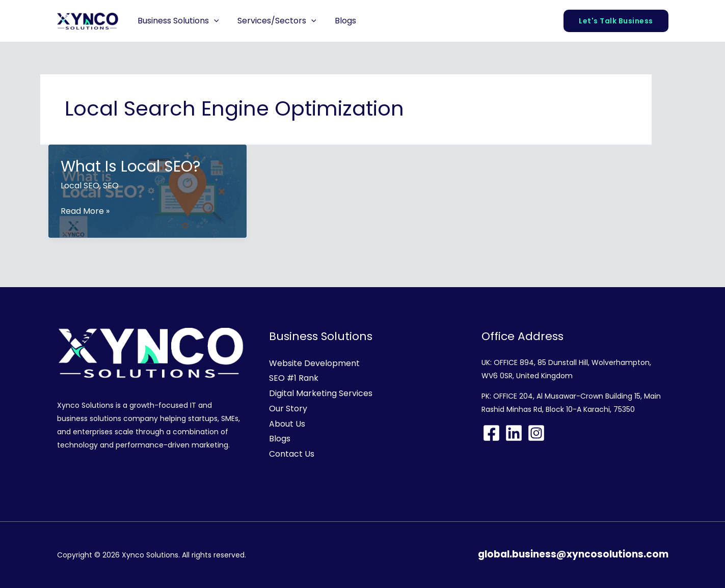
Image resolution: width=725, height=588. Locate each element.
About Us (287, 424)
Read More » (85, 211)
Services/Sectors (273, 21)
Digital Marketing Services (321, 393)
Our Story (288, 409)
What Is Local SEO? (130, 166)
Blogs (340, 21)
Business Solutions (177, 21)
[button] (213, 21)
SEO (111, 186)
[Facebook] (491, 433)
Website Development (314, 363)
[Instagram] (536, 433)
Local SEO (80, 186)
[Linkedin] (514, 433)
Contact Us (292, 454)
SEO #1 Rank (294, 378)
